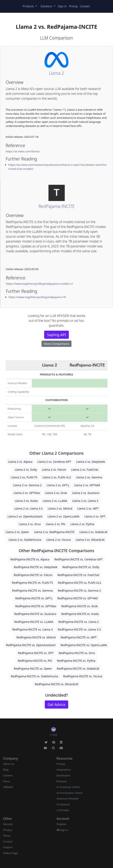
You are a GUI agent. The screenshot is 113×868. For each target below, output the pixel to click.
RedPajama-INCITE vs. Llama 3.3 (79, 629)
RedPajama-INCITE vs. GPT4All (78, 598)
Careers (8, 776)
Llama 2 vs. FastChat (85, 470)
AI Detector (63, 804)
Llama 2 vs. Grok (56, 493)
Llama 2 (56, 73)
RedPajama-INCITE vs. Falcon (33, 575)
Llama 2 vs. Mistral (60, 508)
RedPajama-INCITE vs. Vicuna (83, 676)
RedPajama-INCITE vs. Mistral (36, 637)
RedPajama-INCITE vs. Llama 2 (78, 622)
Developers (63, 776)
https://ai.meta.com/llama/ (23, 151)
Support (8, 847)
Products (29, 6)
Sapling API (56, 335)
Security (8, 824)
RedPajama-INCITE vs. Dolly (81, 567)
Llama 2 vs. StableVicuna (25, 540)
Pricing (73, 6)
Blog (6, 770)
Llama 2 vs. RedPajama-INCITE (54, 532)
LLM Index (63, 810)
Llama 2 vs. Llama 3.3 (28, 508)
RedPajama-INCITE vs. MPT (79, 637)
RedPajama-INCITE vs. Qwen (33, 669)
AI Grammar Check (68, 787)
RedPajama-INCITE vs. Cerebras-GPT (79, 559)
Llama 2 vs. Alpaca (20, 462)
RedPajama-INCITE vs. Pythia (76, 661)
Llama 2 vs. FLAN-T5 (24, 477)
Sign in (62, 830)
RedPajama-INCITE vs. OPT (36, 653)
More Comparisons (56, 344)
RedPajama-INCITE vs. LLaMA (34, 622)
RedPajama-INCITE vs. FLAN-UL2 (80, 583)
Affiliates (8, 787)
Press (7, 781)
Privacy (8, 830)
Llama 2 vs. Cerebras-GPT (54, 462)
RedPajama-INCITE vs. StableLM (78, 669)
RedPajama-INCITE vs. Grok (80, 606)
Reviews (62, 781)
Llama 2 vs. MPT (88, 508)
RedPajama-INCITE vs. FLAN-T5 (32, 583)
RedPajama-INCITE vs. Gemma (32, 591)
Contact (85, 6)
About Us (9, 764)
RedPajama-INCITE (56, 206)
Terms (7, 836)
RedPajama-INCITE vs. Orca (77, 653)
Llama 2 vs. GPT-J (58, 485)
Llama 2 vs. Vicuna (58, 540)
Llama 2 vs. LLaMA (55, 501)
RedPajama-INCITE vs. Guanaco (35, 614)
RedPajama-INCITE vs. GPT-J (34, 598)
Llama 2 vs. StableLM (93, 532)
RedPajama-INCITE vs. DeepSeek (36, 567)
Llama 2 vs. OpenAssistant (25, 516)
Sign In (62, 6)
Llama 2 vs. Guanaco (86, 493)
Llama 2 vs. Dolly (26, 470)
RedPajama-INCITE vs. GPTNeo (36, 606)
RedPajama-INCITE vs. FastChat (78, 575)
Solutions (47, 6)
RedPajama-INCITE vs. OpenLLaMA (84, 645)
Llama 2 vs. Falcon (54, 470)
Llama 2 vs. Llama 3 (85, 501)
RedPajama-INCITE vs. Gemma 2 (79, 591)
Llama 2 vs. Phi (55, 524)
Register (62, 824)
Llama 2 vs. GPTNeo (27, 493)
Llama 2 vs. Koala (26, 501)
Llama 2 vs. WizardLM (90, 540)
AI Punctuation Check (70, 793)
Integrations (64, 770)
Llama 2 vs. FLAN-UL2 (57, 477)
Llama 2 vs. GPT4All (87, 485)
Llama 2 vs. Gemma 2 (27, 485)
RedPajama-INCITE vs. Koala (80, 614)
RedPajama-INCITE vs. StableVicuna (34, 676)
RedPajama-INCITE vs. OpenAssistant (31, 645)
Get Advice (56, 704)
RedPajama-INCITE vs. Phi (35, 661)
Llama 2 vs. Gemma (89, 477)
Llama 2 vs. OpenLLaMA (63, 516)
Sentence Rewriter (68, 799)
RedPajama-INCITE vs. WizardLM (56, 684)
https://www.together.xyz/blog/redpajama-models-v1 (40, 284)
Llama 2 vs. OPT (95, 516)
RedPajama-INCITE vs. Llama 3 (32, 629)
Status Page (10, 853)
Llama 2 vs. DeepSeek (91, 462)
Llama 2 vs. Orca (30, 524)
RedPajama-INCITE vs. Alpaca (30, 559)
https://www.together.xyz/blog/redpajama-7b (37, 297)
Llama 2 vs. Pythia (82, 524)
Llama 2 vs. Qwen (17, 532)
